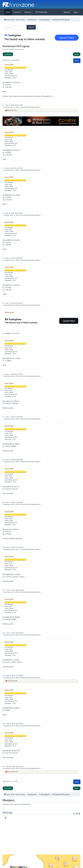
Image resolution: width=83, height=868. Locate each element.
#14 (4, 724)
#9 (4, 502)
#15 (4, 766)
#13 (4, 676)
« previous (8, 54)
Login (76, 12)
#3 (4, 213)
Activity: (8, 813)
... (11, 60)
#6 (4, 333)
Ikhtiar (9, 110)
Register (67, 12)
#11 (4, 590)
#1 (4, 105)
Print (77, 61)
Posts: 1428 (8, 72)
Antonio (10, 681)
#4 (4, 258)
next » (77, 54)
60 (12, 60)
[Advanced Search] (38, 27)
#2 (4, 168)
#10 (4, 547)
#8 (4, 460)
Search (31, 27)
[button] (77, 61)
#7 (4, 417)
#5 (4, 303)
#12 (4, 633)
